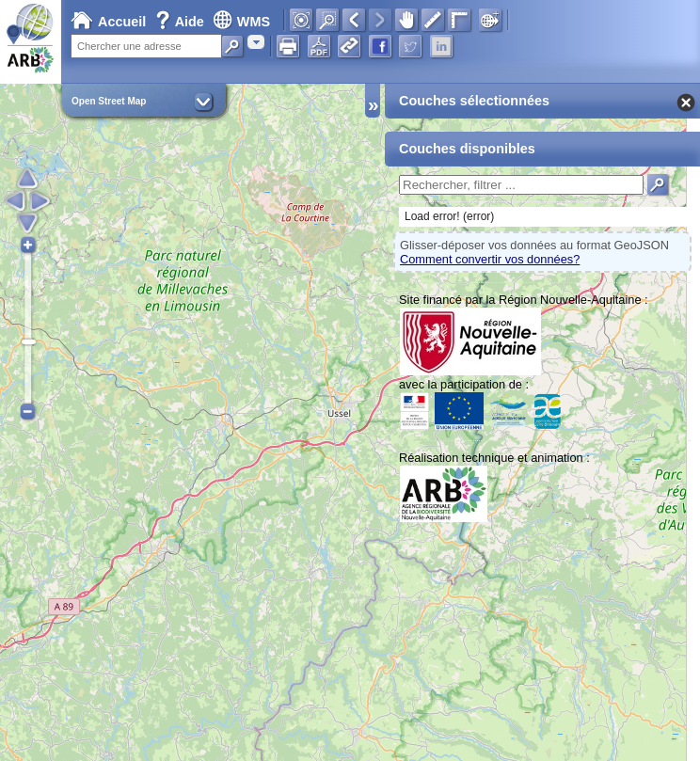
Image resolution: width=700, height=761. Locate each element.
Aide (182, 22)
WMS (241, 22)
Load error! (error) (449, 216)
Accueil (108, 22)
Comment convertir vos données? (490, 259)
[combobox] (256, 42)
